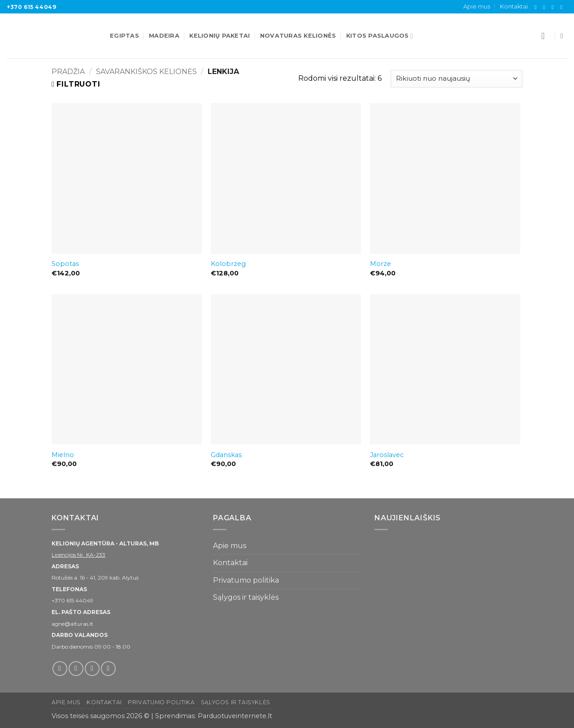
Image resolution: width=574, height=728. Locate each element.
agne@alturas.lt (72, 624)
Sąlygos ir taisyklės (246, 597)
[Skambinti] (563, 7)
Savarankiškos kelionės (146, 72)
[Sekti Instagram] (546, 7)
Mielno (63, 455)
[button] (546, 36)
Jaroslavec (387, 455)
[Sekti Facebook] (537, 7)
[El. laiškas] (554, 7)
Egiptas (124, 36)
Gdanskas (226, 455)
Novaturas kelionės (298, 36)
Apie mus (477, 7)
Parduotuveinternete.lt (235, 716)
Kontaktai (514, 7)
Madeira (164, 36)
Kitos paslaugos (380, 36)
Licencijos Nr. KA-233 (78, 555)
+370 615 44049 (31, 7)
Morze (380, 264)
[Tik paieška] (564, 36)
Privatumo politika (246, 580)
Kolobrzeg (228, 264)
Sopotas (65, 264)
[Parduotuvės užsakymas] (457, 79)
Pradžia (68, 72)
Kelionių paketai (220, 36)
